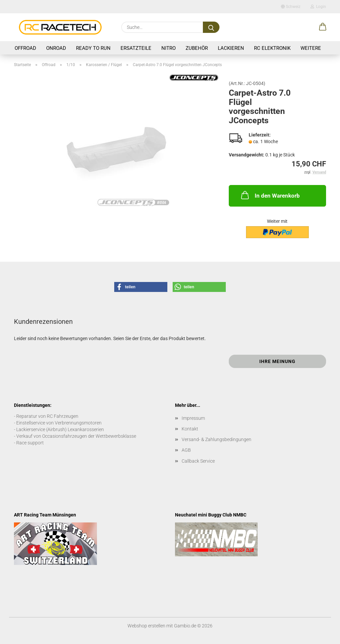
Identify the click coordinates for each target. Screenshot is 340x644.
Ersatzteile (136, 48)
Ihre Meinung (277, 361)
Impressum (193, 418)
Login (318, 7)
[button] (323, 27)
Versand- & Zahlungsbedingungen (216, 439)
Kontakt (190, 429)
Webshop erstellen (146, 626)
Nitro (169, 48)
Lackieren (231, 48)
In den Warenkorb (270, 195)
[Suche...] (211, 27)
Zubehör (197, 48)
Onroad (56, 48)
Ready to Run (93, 48)
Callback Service (198, 461)
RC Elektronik (272, 48)
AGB (186, 450)
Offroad (25, 48)
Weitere (311, 48)
